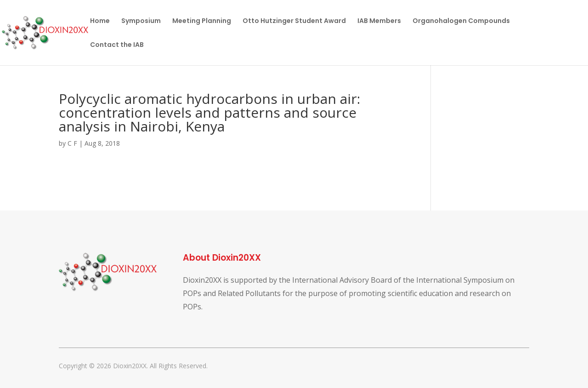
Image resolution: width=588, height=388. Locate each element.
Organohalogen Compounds (461, 21)
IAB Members (379, 21)
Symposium (141, 21)
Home (100, 21)
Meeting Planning (202, 21)
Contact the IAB (117, 45)
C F (72, 143)
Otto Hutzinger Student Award (294, 21)
